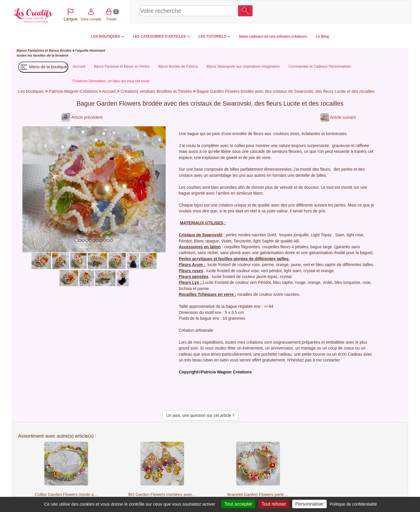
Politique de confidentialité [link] (353, 504)
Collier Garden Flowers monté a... (66, 494)
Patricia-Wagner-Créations (73, 91)
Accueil (109, 91)
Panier (377, 11)
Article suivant (338, 117)
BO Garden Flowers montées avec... (162, 494)
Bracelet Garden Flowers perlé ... (258, 494)
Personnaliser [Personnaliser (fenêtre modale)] (309, 504)
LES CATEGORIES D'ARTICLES (161, 36)
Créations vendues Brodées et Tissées (156, 91)
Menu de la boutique (43, 67)
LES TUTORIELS (215, 36)
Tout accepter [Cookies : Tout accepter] (238, 504)
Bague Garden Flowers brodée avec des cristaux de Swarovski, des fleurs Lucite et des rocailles (286, 91)
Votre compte (356, 11)
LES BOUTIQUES (108, 36)
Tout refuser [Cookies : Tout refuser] (274, 504)
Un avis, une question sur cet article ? (200, 415)
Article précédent (82, 117)
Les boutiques (31, 91)
